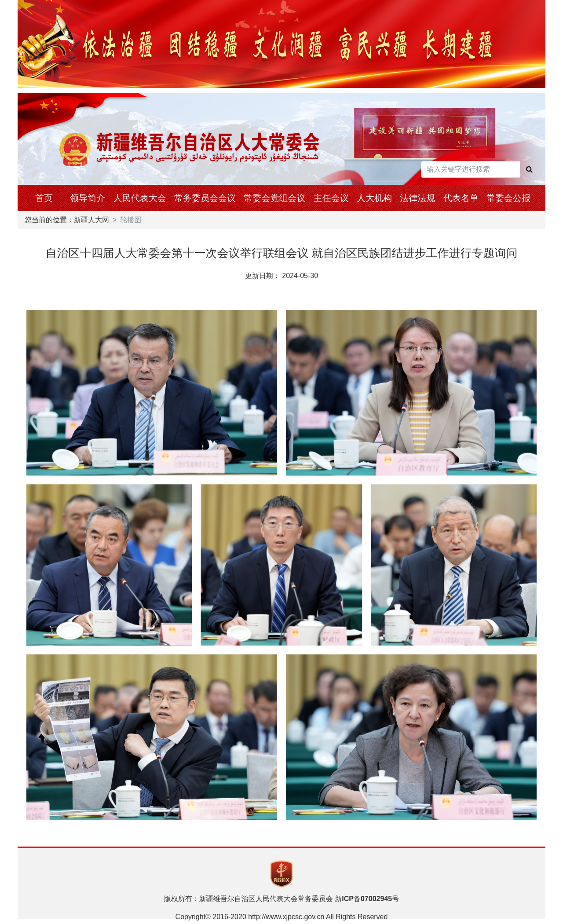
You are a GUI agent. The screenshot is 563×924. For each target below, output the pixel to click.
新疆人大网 (91, 220)
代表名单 (461, 198)
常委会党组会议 (274, 198)
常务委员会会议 (205, 198)
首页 (44, 198)
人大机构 (374, 198)
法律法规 (417, 198)
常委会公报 (508, 198)
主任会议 (331, 198)
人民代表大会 (140, 198)
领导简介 (88, 198)
